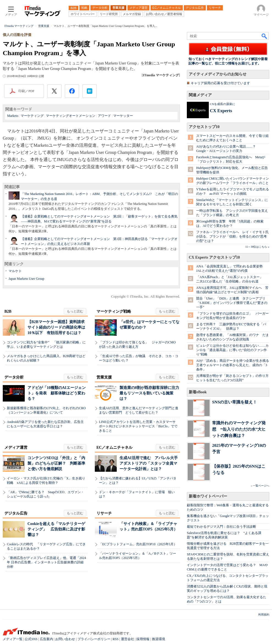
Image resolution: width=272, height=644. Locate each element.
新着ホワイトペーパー (208, 496)
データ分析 (14, 377)
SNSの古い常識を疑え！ (234, 402)
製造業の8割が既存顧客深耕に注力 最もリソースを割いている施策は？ (151, 393)
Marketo (13, 116)
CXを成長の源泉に (223, 104)
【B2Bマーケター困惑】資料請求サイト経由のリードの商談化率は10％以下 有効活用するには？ (56, 327)
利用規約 (264, 615)
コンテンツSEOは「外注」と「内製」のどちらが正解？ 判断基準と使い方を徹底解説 (56, 463)
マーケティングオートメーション (71, 116)
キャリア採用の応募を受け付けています (220, 83)
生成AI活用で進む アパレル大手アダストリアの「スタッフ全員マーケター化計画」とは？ (149, 463)
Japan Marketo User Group (26, 279)
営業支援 (104, 377)
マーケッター (123, 116)
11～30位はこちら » (257, 247)
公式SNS (31, 639)
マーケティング (32, 116)
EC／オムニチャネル (114, 447)
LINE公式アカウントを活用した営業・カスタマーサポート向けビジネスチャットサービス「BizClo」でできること (138, 426)
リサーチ (104, 513)
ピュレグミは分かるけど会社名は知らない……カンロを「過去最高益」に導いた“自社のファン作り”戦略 (232, 350)
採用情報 (143, 639)
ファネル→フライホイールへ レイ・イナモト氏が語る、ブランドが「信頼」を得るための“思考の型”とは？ (232, 236)
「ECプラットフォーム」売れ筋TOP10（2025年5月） (138, 544)
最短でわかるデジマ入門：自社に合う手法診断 (221, 527)
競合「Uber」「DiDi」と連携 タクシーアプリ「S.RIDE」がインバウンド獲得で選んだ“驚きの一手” (232, 303)
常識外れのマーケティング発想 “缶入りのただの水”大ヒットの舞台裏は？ (239, 429)
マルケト (15, 271)
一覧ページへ (261, 486)
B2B (8, 311)
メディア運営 (16, 447)
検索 (265, 36)
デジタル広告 (16, 513)
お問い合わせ (65, 639)
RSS (116, 639)
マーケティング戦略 (114, 311)
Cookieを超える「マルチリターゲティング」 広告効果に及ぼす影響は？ (56, 529)
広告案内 (46, 639)
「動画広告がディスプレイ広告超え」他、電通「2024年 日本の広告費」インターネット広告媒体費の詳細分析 (46, 562)
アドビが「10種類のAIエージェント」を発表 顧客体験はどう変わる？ (57, 393)
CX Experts (221, 111)
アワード (104, 116)
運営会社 (127, 639)
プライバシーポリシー (94, 639)
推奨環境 (159, 639)
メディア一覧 (13, 639)
